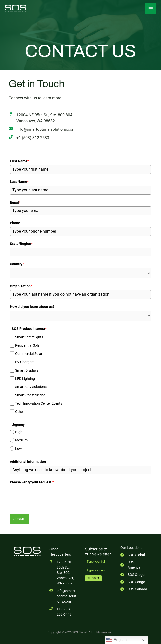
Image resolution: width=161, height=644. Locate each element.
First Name (19, 161)
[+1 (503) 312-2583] (29, 138)
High (19, 432)
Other (20, 411)
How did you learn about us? (32, 306)
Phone (15, 223)
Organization (21, 286)
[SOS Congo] (133, 581)
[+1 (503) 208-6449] (63, 611)
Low (19, 448)
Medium (21, 440)
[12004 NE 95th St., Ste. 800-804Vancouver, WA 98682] (40, 118)
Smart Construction (30, 395)
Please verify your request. (32, 482)
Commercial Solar (29, 353)
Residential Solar (28, 345)
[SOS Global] (16, 9)
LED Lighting (25, 378)
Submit (20, 518)
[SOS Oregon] (133, 574)
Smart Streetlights (29, 337)
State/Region (21, 243)
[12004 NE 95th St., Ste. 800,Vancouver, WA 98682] (63, 572)
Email (15, 202)
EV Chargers (25, 362)
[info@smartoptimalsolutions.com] (42, 129)
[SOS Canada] (134, 589)
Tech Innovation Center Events (39, 403)
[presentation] (48, 496)
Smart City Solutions (31, 386)
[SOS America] (134, 564)
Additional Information (28, 461)
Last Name (19, 182)
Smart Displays (27, 370)
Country (17, 264)
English (117, 640)
